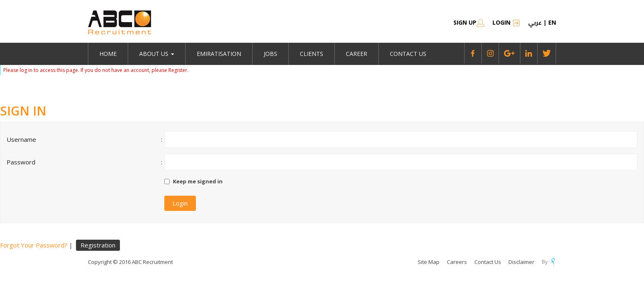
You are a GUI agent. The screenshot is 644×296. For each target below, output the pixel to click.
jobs (270, 54)
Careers (457, 262)
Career (356, 54)
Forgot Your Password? (34, 245)
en (552, 22)
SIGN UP (469, 22)
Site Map (429, 262)
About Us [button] (157, 54)
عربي (535, 23)
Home (108, 54)
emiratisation (219, 54)
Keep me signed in (198, 181)
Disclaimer (521, 262)
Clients (312, 54)
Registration (98, 245)
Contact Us (408, 54)
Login (506, 22)
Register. (178, 70)
